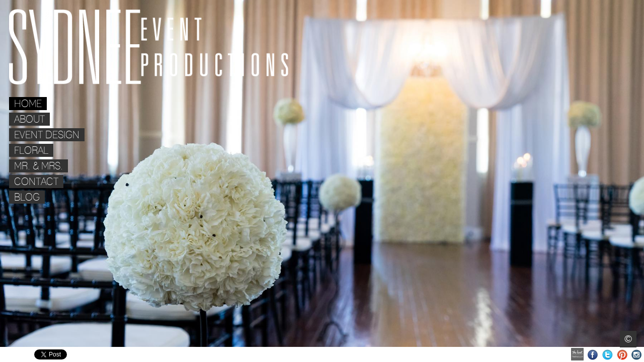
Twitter (608, 355)
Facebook (593, 355)
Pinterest (622, 355)
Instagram (637, 355)
